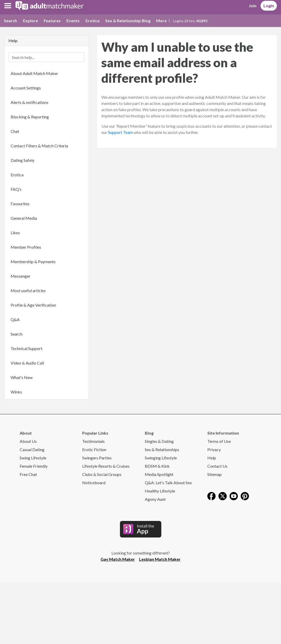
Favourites (20, 204)
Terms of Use (219, 441)
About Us (28, 441)
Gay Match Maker (118, 559)
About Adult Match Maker (34, 73)
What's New (22, 377)
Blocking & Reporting (30, 117)
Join (253, 6)
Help (212, 458)
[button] (8, 6)
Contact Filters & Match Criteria (39, 146)
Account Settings (26, 88)
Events (73, 21)
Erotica (93, 21)
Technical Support (26, 348)
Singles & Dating (159, 441)
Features (52, 21)
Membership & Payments (33, 262)
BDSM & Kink (157, 466)
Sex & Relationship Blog (128, 21)
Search (10, 21)
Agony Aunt (155, 499)
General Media (24, 218)
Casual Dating (32, 449)
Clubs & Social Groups (102, 474)
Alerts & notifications (29, 102)
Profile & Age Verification (33, 305)
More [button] (163, 21)
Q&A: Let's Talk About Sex (168, 483)
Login (269, 6)
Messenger (21, 276)
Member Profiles (26, 247)
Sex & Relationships (162, 449)
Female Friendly (34, 466)
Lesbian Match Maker (160, 559)
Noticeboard (94, 483)
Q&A (15, 319)
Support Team (120, 132)
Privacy (214, 449)
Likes (15, 233)
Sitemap (215, 474)
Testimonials (93, 441)
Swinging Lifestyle (161, 458)
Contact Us (217, 466)
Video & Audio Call (27, 363)
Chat (15, 131)
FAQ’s (16, 189)
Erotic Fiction (94, 449)
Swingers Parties (97, 458)
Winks (16, 392)
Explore (31, 21)
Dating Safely (22, 160)
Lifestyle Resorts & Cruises (106, 466)
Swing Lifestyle (33, 458)
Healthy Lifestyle (160, 491)
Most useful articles (28, 290)
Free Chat (28, 474)
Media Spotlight (159, 474)
